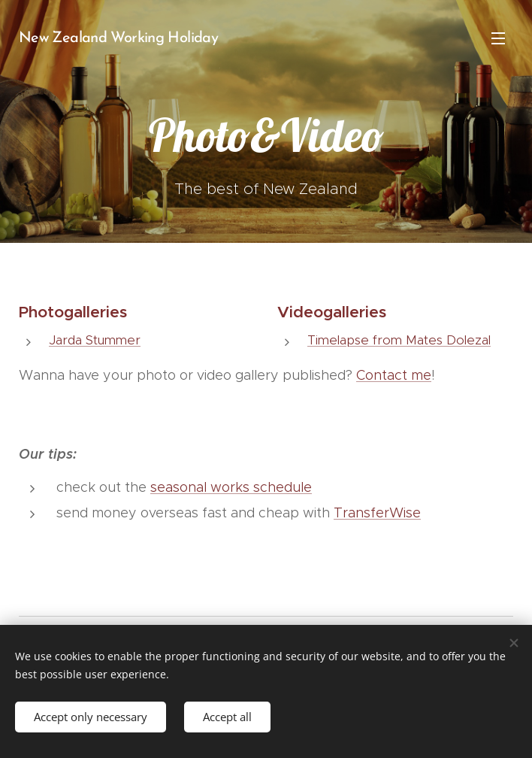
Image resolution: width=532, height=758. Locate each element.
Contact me (394, 375)
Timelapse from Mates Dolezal (399, 340)
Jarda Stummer (95, 340)
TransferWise (377, 513)
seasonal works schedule (231, 487)
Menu (498, 38)
